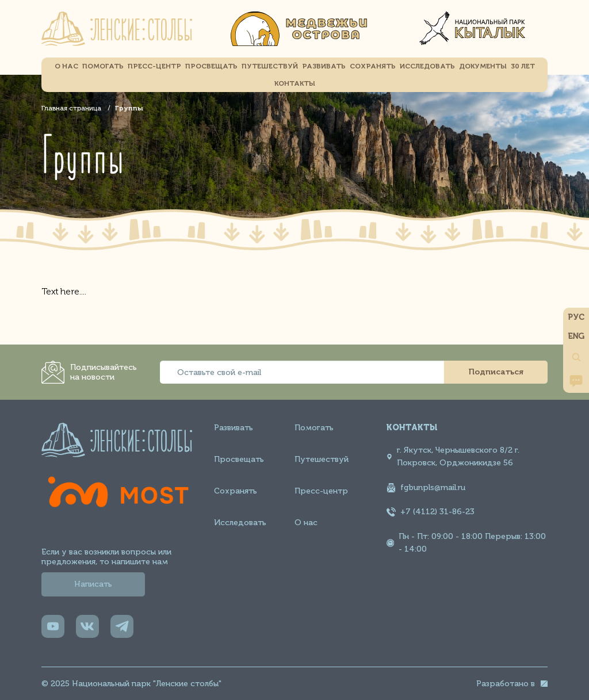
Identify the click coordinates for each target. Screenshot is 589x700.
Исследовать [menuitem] (427, 66)
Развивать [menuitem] (324, 66)
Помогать (314, 428)
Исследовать (240, 523)
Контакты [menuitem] (295, 83)
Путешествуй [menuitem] (270, 66)
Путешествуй (322, 459)
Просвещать (239, 459)
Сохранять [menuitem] (373, 66)
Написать (93, 584)
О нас (306, 523)
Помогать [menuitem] (103, 66)
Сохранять (236, 491)
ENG (576, 336)
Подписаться (496, 372)
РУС (576, 317)
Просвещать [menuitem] (211, 66)
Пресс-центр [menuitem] (154, 66)
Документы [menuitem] (483, 66)
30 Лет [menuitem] (523, 66)
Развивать (234, 428)
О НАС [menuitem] (66, 66)
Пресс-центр (321, 491)
